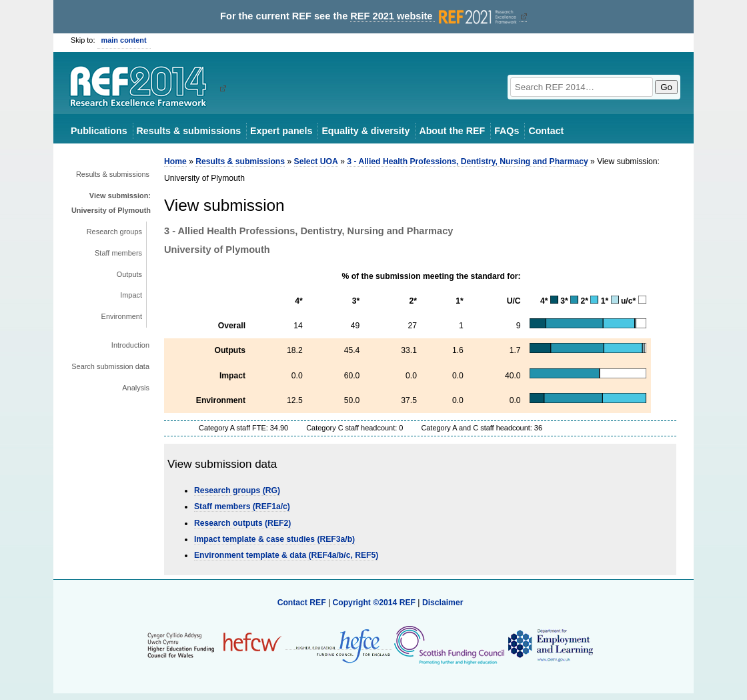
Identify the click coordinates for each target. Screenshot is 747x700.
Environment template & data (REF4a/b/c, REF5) (286, 555)
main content (124, 40)
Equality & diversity (365, 131)
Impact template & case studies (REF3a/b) (274, 539)
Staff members (118, 253)
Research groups (114, 232)
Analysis (136, 388)
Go (666, 87)
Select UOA (316, 161)
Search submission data (110, 366)
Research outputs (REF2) (242, 523)
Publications (99, 131)
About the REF (452, 131)
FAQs (507, 131)
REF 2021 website (435, 16)
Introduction (130, 345)
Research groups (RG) (237, 490)
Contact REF (302, 603)
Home (175, 161)
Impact (131, 295)
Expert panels (281, 131)
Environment (122, 316)
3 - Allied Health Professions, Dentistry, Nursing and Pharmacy (467, 161)
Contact (546, 131)
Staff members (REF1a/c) (242, 506)
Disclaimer (443, 603)
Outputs (129, 274)
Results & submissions (189, 131)
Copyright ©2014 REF (375, 603)
